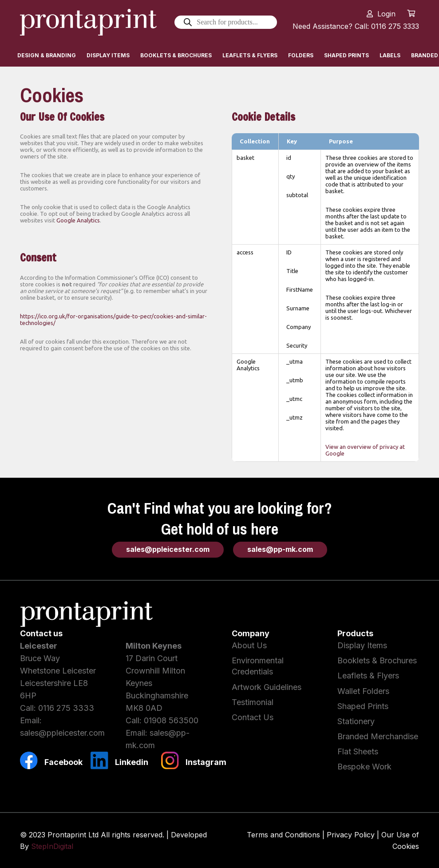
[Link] (89, 22)
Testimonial (253, 702)
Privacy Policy (351, 835)
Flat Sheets (358, 751)
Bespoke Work (364, 767)
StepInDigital (52, 846)
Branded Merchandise (378, 736)
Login (386, 14)
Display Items (362, 645)
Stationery (356, 721)
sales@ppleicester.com (62, 733)
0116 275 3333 (66, 708)
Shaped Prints (363, 706)
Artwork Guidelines (267, 687)
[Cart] (411, 13)
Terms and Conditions (283, 835)
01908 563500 (171, 720)
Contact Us (253, 717)
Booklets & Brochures (377, 660)
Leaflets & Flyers (368, 676)
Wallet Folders (363, 691)
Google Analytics (78, 220)
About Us (249, 645)
